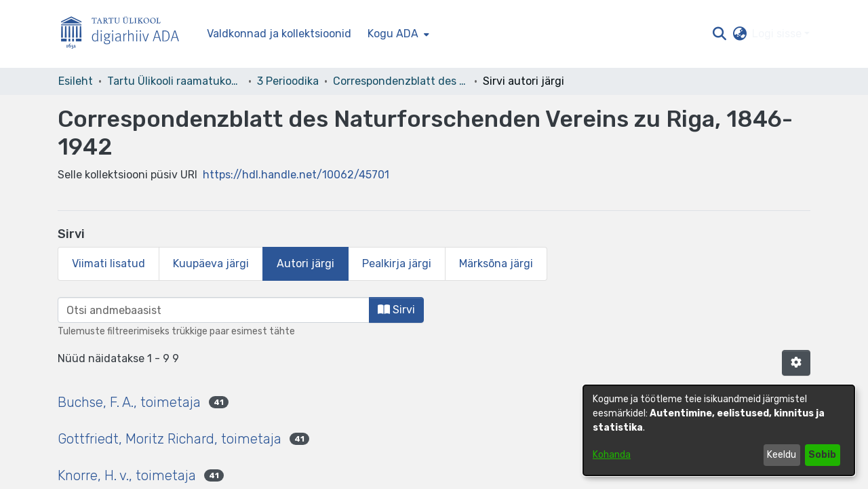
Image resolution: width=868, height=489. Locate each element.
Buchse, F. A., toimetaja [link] (129, 402)
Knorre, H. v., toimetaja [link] (127, 475)
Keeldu (782, 455)
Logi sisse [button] (778, 34)
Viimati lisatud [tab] (108, 263)
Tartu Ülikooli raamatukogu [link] (175, 81)
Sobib (822, 455)
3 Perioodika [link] (288, 81)
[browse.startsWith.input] (214, 310)
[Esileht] (125, 34)
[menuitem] (397, 34)
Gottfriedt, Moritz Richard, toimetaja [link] (170, 439)
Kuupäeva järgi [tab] (211, 263)
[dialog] (719, 430)
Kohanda (612, 455)
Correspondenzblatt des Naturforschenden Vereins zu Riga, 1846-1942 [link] (401, 81)
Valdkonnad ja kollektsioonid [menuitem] (279, 34)
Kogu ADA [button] (393, 34)
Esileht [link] (76, 81)
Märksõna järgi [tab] (496, 263)
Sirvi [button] (396, 310)
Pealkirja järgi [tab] (397, 263)
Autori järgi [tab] (305, 263)
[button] (719, 34)
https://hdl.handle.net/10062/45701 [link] (296, 175)
